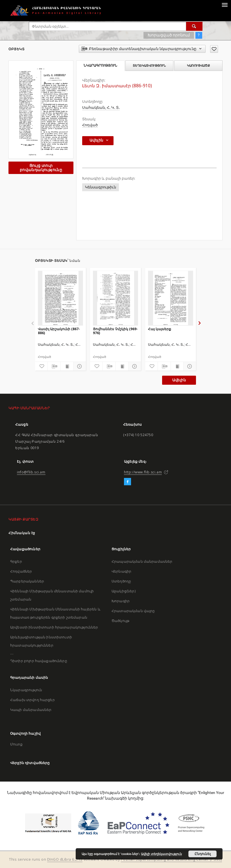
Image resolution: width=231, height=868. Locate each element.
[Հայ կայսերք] (171, 298)
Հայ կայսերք (160, 329)
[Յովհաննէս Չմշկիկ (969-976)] (115, 298)
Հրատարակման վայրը (133, 611)
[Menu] (225, 5)
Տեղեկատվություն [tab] (149, 66)
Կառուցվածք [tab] (198, 66)
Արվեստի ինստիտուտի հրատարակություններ (54, 627)
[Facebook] (128, 482)
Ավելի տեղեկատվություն (161, 854)
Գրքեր (16, 561)
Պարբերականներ (27, 581)
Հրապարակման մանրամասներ (142, 561)
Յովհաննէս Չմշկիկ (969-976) (115, 331)
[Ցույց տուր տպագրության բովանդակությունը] (67, 366)
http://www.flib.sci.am (143, 472)
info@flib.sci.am (31, 472)
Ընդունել (203, 854)
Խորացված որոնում (169, 35)
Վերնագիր (121, 571)
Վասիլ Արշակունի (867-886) (59, 331)
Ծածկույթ (120, 621)
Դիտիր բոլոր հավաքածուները (39, 661)
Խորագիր (121, 601)
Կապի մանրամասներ (31, 710)
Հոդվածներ (21, 571)
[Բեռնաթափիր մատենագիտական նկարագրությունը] (54, 366)
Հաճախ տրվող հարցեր (32, 700)
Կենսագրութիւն (101, 187)
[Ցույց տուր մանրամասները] (79, 366)
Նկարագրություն (26, 690)
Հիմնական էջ (22, 533)
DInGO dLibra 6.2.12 (65, 859)
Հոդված (90, 125)
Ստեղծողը (121, 581)
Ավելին (179, 380)
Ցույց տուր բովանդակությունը (41, 168)
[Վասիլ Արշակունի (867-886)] (60, 298)
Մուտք (16, 744)
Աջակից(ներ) (124, 591)
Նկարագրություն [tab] (100, 66)
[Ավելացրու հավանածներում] (214, 49)
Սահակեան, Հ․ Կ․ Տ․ (101, 107)
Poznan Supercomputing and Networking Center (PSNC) (171, 859)
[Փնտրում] (194, 26)
